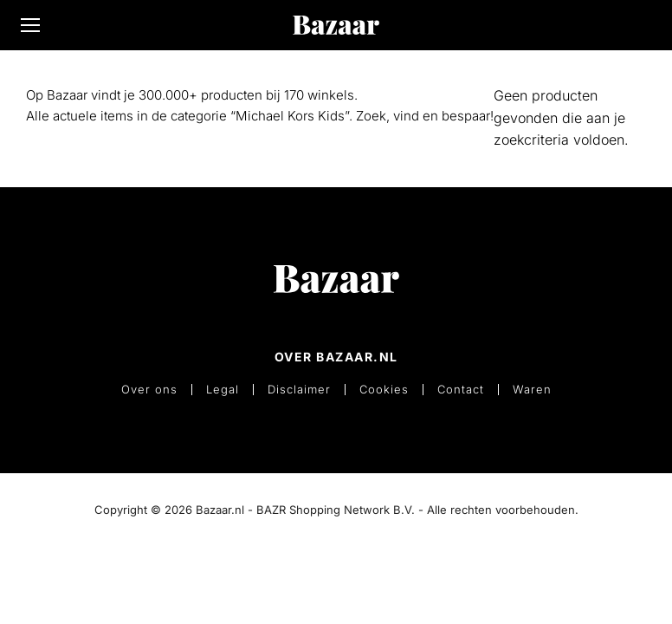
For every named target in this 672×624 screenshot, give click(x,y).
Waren (532, 390)
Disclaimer (299, 390)
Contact (461, 390)
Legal (223, 390)
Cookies (384, 390)
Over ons (149, 390)
